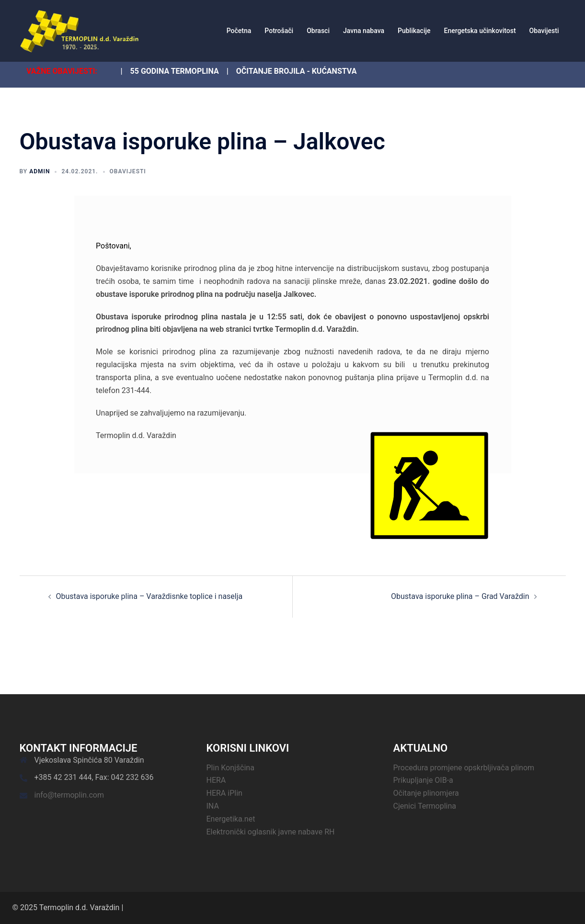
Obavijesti (544, 31)
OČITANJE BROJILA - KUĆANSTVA (297, 71)
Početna (239, 31)
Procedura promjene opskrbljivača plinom (464, 768)
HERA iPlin (224, 793)
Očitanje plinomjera (426, 793)
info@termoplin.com (69, 795)
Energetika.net (231, 819)
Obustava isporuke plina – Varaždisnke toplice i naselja (149, 596)
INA (213, 806)
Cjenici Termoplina (425, 806)
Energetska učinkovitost (480, 31)
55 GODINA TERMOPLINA (175, 71)
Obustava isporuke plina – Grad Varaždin (460, 596)
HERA (216, 780)
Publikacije (414, 31)
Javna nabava (364, 31)
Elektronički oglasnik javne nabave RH (271, 832)
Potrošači (279, 31)
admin (40, 171)
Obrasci (318, 31)
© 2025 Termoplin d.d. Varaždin (66, 907)
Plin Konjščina (230, 768)
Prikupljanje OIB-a (423, 780)
